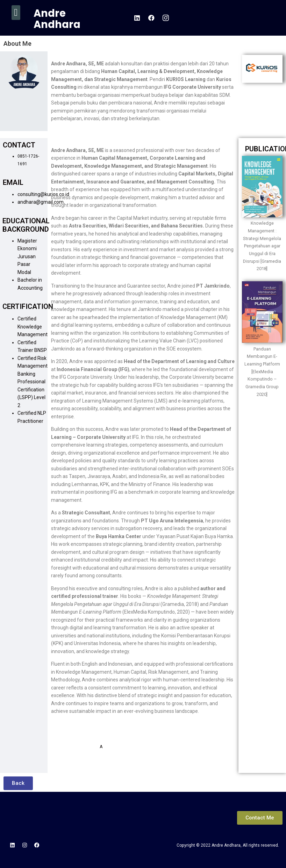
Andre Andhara (57, 19)
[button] (16, 13)
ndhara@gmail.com (122, 747)
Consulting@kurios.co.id (123, 735)
